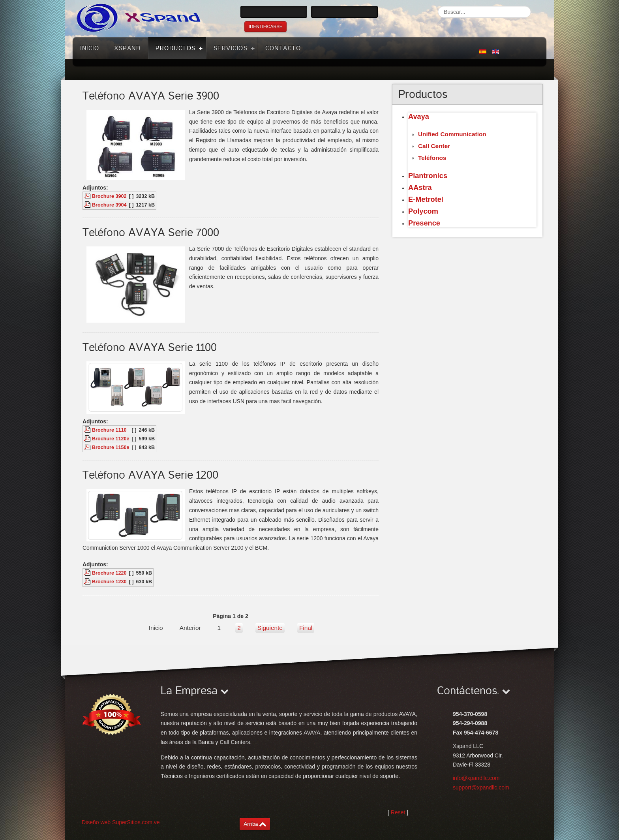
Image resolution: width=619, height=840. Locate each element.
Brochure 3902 (109, 196)
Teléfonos (432, 158)
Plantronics (428, 176)
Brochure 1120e (111, 439)
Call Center (434, 146)
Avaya (419, 117)
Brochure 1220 (109, 573)
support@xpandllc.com (481, 787)
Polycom (423, 211)
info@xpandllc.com (476, 778)
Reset (398, 812)
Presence (424, 223)
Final (306, 628)
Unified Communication (452, 134)
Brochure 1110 (109, 430)
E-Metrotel (426, 199)
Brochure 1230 (109, 582)
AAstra (420, 188)
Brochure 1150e (111, 447)
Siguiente (270, 628)
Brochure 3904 (109, 205)
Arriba (251, 824)
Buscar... (438, 6)
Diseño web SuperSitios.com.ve (121, 822)
